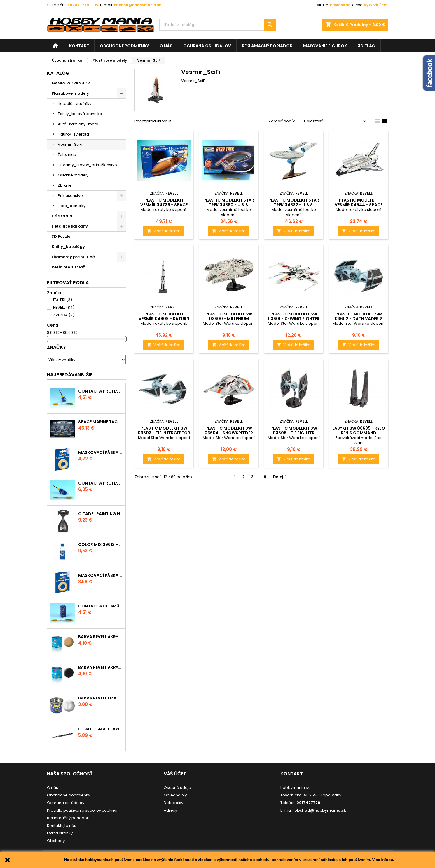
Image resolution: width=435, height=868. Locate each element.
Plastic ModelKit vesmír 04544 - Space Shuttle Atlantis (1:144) (359, 205)
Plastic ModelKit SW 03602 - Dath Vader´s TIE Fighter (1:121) (359, 319)
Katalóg (58, 73)
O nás (166, 46)
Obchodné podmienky (124, 46)
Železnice (67, 155)
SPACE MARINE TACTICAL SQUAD (101, 422)
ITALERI (63, 300)
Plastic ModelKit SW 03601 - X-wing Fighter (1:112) (294, 319)
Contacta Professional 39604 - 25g (101, 483)
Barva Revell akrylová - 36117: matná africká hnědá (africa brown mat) (101, 637)
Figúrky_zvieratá (73, 134)
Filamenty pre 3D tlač (73, 257)
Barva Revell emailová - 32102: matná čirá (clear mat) (101, 698)
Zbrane (65, 185)
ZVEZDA (64, 315)
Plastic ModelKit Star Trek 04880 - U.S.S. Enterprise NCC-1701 (229, 205)
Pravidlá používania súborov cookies (82, 810)
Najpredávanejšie (70, 375)
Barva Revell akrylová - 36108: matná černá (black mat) (101, 667)
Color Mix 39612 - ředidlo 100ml (101, 544)
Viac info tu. (383, 860)
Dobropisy (173, 803)
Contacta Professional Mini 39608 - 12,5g (101, 391)
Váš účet (175, 774)
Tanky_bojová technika (80, 114)
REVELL (64, 307)
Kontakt (79, 46)
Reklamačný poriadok (267, 46)
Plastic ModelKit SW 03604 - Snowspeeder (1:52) (229, 433)
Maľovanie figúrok (325, 46)
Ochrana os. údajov (207, 46)
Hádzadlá (62, 216)
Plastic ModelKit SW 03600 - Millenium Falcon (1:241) (229, 319)
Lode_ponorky (72, 206)
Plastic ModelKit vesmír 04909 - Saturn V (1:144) (164, 319)
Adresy (170, 810)
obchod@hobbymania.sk (137, 5)
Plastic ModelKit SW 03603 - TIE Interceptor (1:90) (164, 433)
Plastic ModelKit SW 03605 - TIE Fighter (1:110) (294, 433)
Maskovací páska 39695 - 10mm (101, 452)
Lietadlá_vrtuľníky (75, 104)
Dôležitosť (336, 121)
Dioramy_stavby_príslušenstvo (87, 165)
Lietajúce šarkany (70, 226)
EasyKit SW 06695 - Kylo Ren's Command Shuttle (359, 433)
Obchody (56, 841)
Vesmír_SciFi (70, 144)
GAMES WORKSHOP (71, 83)
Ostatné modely (73, 175)
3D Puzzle (61, 236)
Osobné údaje (177, 788)
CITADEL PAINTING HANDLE (101, 514)
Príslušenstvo (70, 196)
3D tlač (366, 46)
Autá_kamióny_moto (78, 124)
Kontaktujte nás (62, 826)
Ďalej (281, 477)
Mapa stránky (60, 833)
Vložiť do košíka (164, 231)
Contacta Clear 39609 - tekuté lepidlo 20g (101, 606)
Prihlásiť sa (340, 5)
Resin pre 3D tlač (68, 267)
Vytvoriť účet (376, 5)
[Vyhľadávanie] (218, 25)
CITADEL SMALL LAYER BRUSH (101, 729)
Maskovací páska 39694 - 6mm (101, 575)
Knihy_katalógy (68, 247)
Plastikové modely (70, 93)
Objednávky (175, 795)
